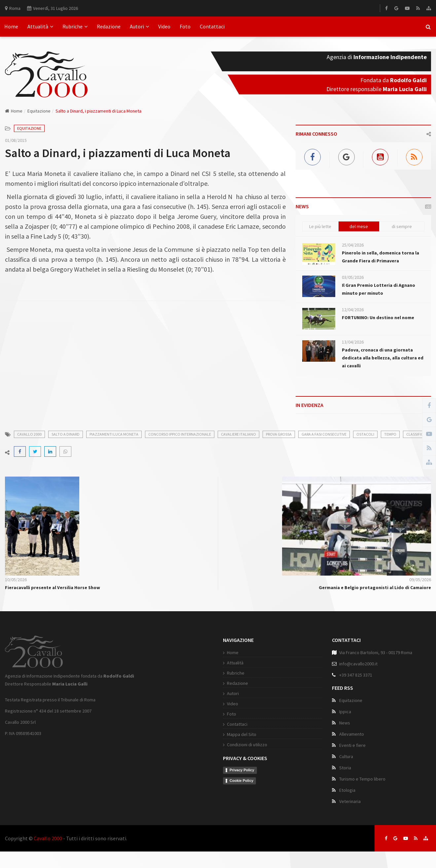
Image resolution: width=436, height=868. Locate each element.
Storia (345, 768)
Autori (139, 26)
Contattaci (212, 26)
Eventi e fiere (352, 745)
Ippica (345, 712)
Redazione (109, 26)
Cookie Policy (241, 781)
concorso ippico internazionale (180, 434)
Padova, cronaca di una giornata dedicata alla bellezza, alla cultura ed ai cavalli (383, 358)
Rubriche (75, 26)
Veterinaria (350, 801)
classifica (416, 434)
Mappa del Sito (242, 734)
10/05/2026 (16, 580)
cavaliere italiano (238, 434)
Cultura (346, 756)
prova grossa (279, 434)
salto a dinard (66, 434)
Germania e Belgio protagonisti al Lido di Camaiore (375, 587)
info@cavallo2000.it (358, 664)
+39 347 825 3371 (356, 675)
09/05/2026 (420, 580)
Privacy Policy (242, 770)
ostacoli (365, 434)
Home (11, 26)
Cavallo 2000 (48, 838)
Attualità (40, 26)
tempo (390, 434)
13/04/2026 (353, 342)
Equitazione (39, 111)
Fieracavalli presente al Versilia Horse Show (53, 587)
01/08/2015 (16, 140)
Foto (185, 26)
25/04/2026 (353, 245)
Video (164, 26)
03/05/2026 (353, 277)
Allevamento (352, 734)
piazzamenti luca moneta (114, 434)
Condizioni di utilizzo (247, 745)
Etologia (347, 790)
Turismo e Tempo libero (362, 779)
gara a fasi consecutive (324, 434)
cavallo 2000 (29, 434)
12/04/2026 (353, 310)
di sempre (402, 226)
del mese (359, 226)
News (345, 723)
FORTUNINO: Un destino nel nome (378, 317)
